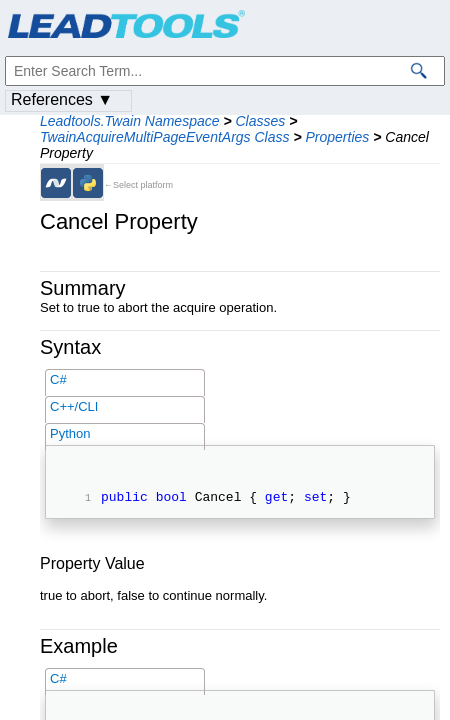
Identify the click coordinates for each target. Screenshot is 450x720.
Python (70, 433)
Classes (260, 121)
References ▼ (62, 99)
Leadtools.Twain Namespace (130, 121)
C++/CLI (74, 406)
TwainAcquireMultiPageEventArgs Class (165, 137)
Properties (337, 137)
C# (58, 379)
